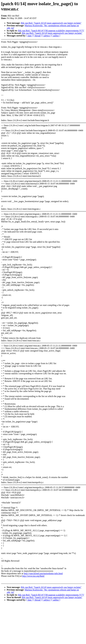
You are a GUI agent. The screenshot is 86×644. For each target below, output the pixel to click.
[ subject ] (47, 36)
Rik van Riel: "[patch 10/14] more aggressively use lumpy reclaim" (51, 23)
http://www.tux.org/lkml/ (33, 576)
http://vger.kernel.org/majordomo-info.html (43, 573)
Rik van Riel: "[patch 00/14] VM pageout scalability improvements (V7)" (51, 31)
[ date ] (30, 36)
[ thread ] (38, 36)
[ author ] (56, 36)
